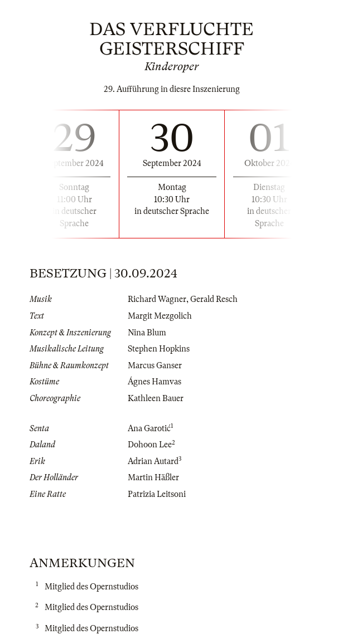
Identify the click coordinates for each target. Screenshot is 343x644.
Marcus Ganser (155, 365)
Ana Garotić (149, 428)
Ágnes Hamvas (154, 382)
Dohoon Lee (150, 445)
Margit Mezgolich (160, 316)
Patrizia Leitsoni (157, 494)
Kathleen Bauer (156, 398)
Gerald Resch (214, 299)
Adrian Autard (153, 461)
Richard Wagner (157, 299)
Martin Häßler (153, 477)
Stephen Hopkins (159, 349)
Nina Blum (147, 333)
